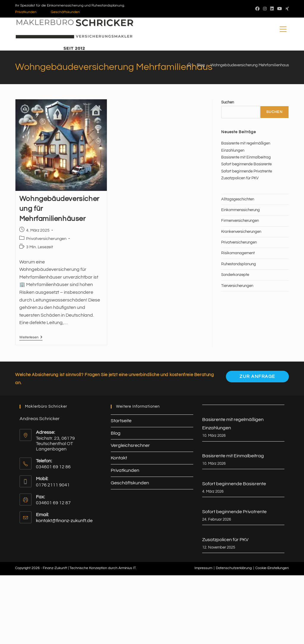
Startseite (121, 421)
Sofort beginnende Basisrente (246, 164)
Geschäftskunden (65, 12)
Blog (116, 433)
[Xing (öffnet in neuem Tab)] (286, 9)
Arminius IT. (127, 568)
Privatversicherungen (46, 239)
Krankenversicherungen (241, 232)
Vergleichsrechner (130, 445)
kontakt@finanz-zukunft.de (64, 521)
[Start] (189, 65)
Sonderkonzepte (235, 275)
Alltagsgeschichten (238, 199)
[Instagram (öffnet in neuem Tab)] (265, 9)
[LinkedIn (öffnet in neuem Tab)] (272, 9)
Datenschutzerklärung (234, 568)
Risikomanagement (238, 253)
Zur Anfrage (257, 377)
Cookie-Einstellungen (272, 568)
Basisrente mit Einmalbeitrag (246, 157)
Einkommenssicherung (240, 210)
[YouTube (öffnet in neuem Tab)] (280, 9)
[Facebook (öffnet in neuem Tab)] (257, 9)
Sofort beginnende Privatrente (247, 171)
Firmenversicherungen (240, 221)
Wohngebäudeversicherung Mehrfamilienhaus (250, 65)
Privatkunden (26, 12)
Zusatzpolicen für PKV (240, 178)
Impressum (203, 568)
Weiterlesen (31, 338)
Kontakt (119, 458)
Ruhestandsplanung (239, 264)
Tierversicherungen (237, 286)
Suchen (228, 102)
